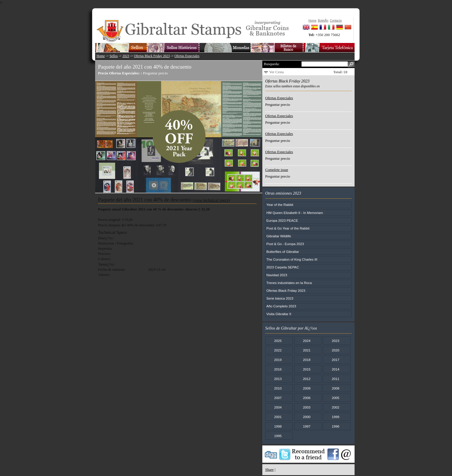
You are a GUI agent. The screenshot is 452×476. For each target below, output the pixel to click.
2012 (307, 379)
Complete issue (277, 170)
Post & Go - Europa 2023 (285, 244)
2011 (336, 379)
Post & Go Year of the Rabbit (288, 228)
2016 (278, 369)
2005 (336, 398)
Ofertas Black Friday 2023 (152, 56)
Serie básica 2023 (280, 298)
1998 (278, 426)
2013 (278, 379)
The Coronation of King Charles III (292, 259)
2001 (278, 417)
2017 (336, 360)
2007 (278, 398)
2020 (336, 350)
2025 (278, 341)
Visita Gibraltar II (279, 314)
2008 (336, 388)
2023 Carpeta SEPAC (283, 267)
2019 (278, 360)
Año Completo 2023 (281, 306)
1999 (336, 417)
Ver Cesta (276, 72)
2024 (307, 341)
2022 (278, 350)
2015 (307, 369)
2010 (278, 388)
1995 (278, 436)
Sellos (114, 56)
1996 (336, 426)
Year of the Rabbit (280, 205)
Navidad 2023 (277, 275)
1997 (307, 426)
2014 (336, 369)
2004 (278, 407)
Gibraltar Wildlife (279, 236)
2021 (307, 350)
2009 (307, 388)
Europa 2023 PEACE (282, 220)
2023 (126, 56)
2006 (307, 398)
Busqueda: (272, 64)
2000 (307, 417)
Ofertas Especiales (187, 56)
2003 (307, 407)
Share (270, 470)
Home (101, 56)
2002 (336, 407)
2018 (307, 360)
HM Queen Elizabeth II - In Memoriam (295, 213)
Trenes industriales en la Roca (289, 283)
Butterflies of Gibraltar (283, 252)
